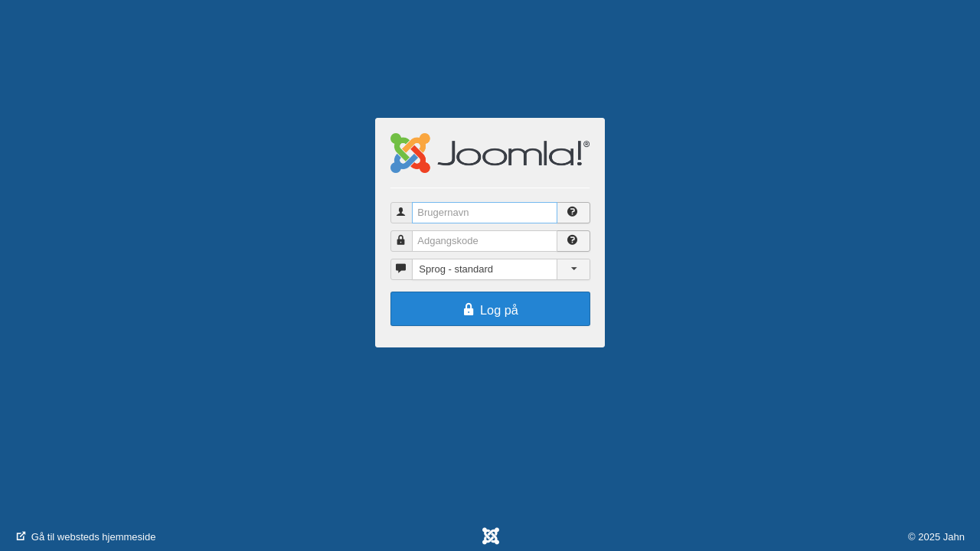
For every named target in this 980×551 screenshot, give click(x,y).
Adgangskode (408, 235)
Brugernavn (408, 206)
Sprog (408, 263)
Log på (490, 310)
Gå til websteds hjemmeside (85, 537)
